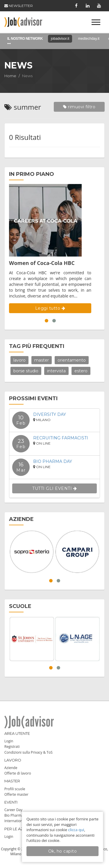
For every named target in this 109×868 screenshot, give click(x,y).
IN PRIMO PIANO (32, 174)
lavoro (19, 360)
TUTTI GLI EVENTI (54, 488)
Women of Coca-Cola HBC (42, 263)
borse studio (26, 371)
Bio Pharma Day (53, 461)
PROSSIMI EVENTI (33, 398)
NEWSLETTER (19, 6)
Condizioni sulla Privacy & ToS (28, 752)
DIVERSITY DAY (50, 414)
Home (10, 76)
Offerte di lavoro (18, 773)
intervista (56, 371)
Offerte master (16, 794)
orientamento (72, 360)
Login (9, 741)
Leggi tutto (50, 308)
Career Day (13, 810)
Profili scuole (15, 789)
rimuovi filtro (79, 107)
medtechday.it (89, 39)
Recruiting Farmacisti (61, 438)
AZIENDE (21, 519)
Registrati (12, 747)
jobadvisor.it (60, 39)
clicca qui (76, 830)
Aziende (11, 768)
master (42, 360)
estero (81, 371)
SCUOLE (20, 606)
